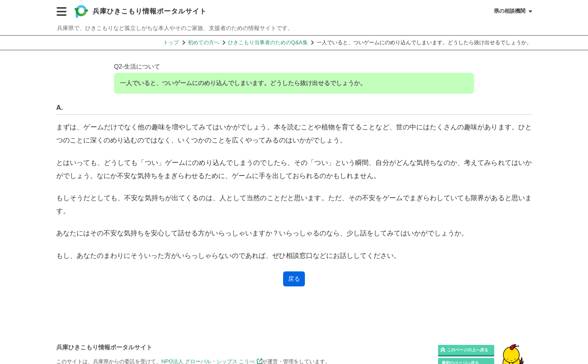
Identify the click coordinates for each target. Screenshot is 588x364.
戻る (294, 279)
